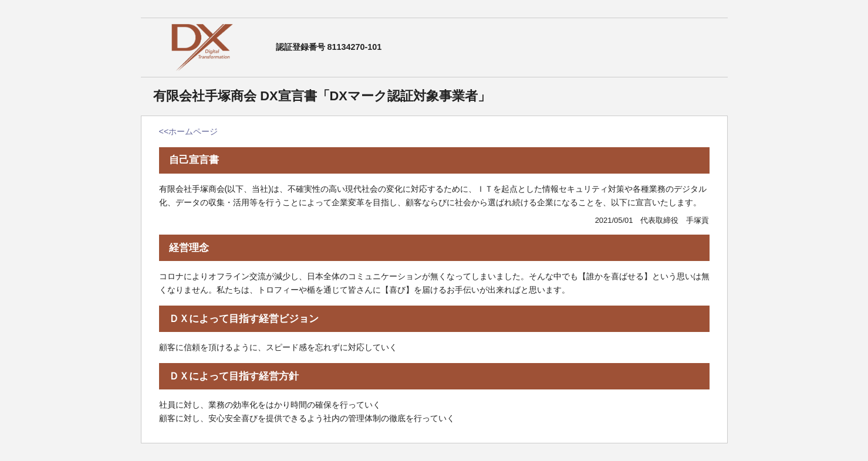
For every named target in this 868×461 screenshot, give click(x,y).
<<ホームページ (189, 131)
